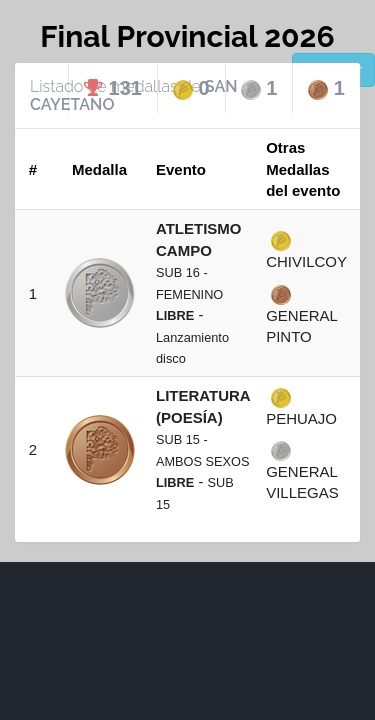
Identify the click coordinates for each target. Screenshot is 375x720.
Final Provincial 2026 (187, 36)
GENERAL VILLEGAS (302, 471)
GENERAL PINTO (301, 315)
